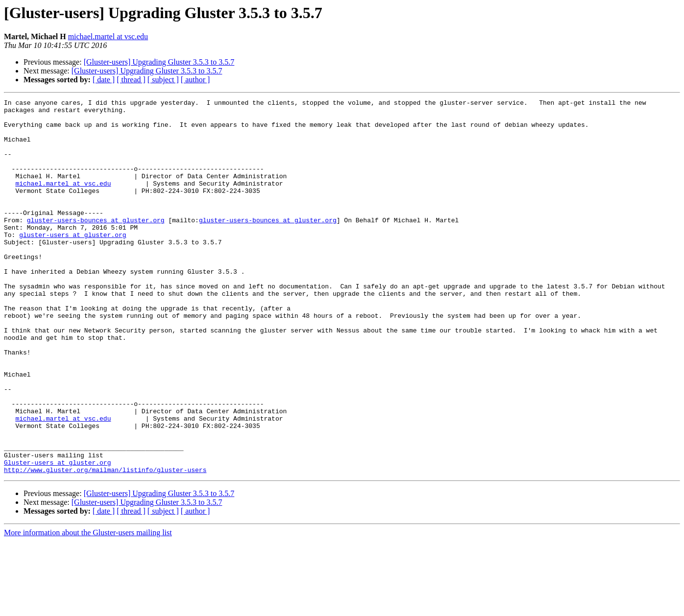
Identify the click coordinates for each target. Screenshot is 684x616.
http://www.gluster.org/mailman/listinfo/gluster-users (105, 545)
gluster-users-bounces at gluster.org (96, 245)
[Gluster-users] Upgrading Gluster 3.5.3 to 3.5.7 (159, 62)
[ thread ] (131, 80)
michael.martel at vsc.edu (108, 36)
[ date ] (104, 80)
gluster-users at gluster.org (73, 262)
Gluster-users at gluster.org (57, 536)
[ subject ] (163, 80)
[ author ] (195, 80)
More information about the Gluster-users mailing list (88, 607)
